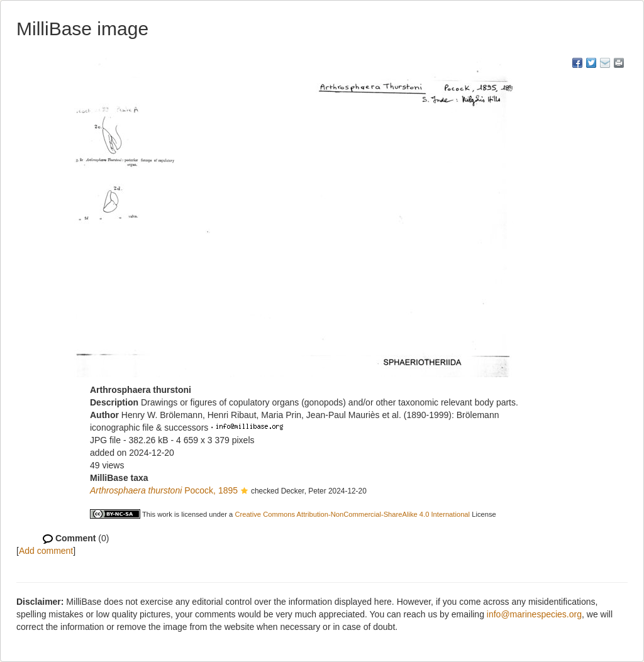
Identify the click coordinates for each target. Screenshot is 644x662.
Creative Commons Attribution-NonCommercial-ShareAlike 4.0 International (352, 514)
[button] (244, 492)
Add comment (46, 551)
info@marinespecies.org (534, 614)
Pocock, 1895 (164, 490)
